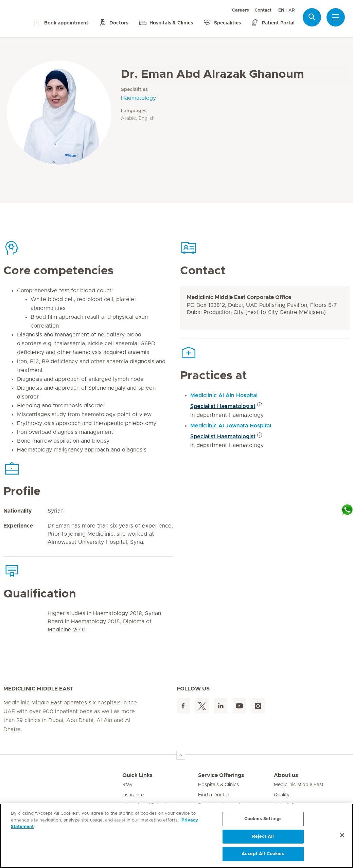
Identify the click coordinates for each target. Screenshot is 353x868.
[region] (176, 836)
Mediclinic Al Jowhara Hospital (231, 426)
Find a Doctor (214, 795)
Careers (241, 10)
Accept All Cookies (263, 854)
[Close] (342, 835)
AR (292, 10)
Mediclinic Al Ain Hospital (224, 395)
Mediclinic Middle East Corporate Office (239, 297)
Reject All (263, 837)
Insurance (133, 795)
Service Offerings (221, 775)
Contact (263, 10)
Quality (282, 795)
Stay (127, 785)
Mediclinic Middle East (299, 785)
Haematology (138, 98)
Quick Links (137, 775)
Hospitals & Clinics (218, 785)
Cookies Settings (263, 819)
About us (286, 775)
